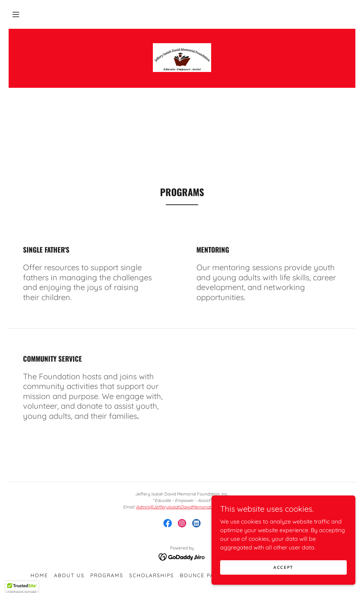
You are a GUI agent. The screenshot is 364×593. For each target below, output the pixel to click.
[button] (16, 14)
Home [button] (39, 575)
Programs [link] (107, 575)
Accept (283, 572)
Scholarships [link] (152, 575)
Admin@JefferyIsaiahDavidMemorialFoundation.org (188, 507)
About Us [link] (69, 575)
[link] (182, 58)
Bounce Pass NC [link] (206, 575)
